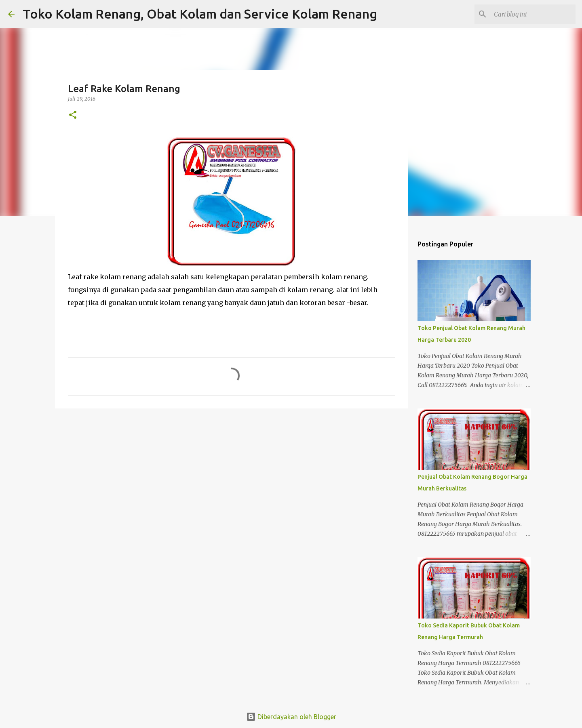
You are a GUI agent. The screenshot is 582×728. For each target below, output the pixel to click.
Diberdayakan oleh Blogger (291, 717)
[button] (73, 115)
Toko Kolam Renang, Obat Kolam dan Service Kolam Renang (200, 14)
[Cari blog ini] (533, 14)
